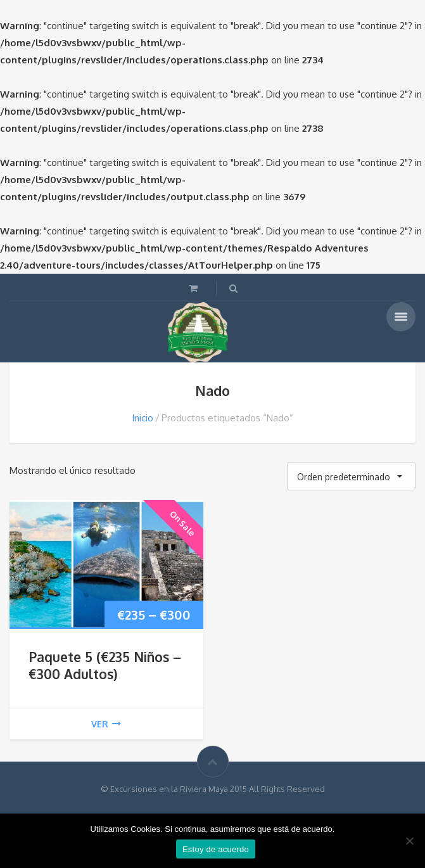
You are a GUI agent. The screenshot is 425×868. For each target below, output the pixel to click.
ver (106, 724)
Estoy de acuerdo (216, 849)
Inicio (143, 418)
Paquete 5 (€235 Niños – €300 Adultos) (105, 665)
